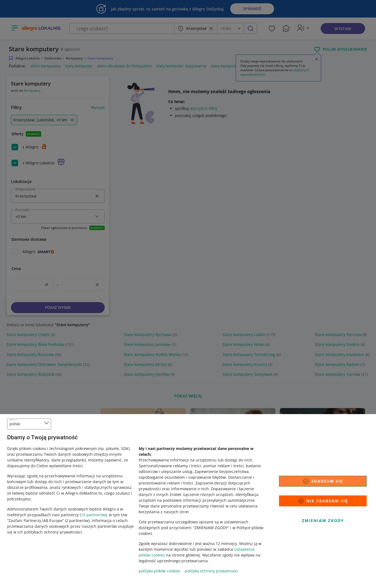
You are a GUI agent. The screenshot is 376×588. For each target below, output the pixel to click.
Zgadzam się (323, 481)
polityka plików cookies (159, 571)
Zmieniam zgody (323, 520)
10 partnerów (93, 515)
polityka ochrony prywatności (211, 571)
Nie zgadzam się (323, 501)
